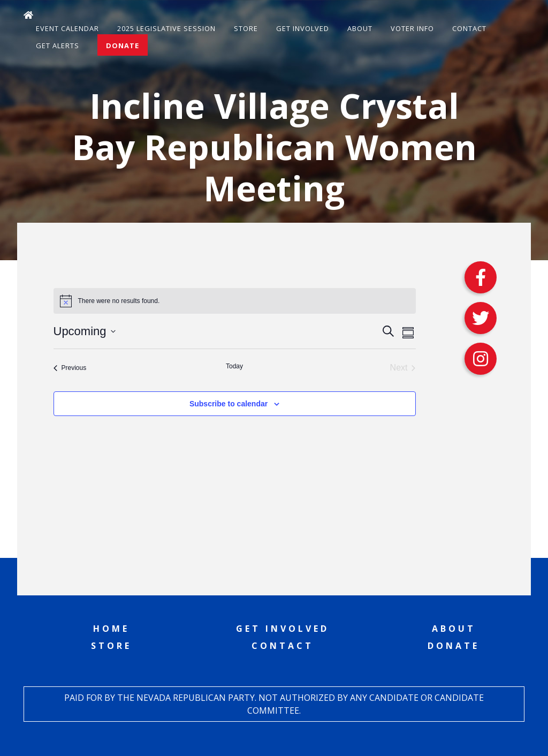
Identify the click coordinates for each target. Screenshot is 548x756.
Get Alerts (58, 46)
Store (246, 28)
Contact (469, 28)
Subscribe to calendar (229, 404)
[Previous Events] (70, 368)
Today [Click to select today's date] (234, 366)
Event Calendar (67, 28)
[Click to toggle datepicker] (85, 331)
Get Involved (303, 28)
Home (111, 629)
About (360, 28)
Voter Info (412, 28)
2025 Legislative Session (166, 28)
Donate (123, 46)
